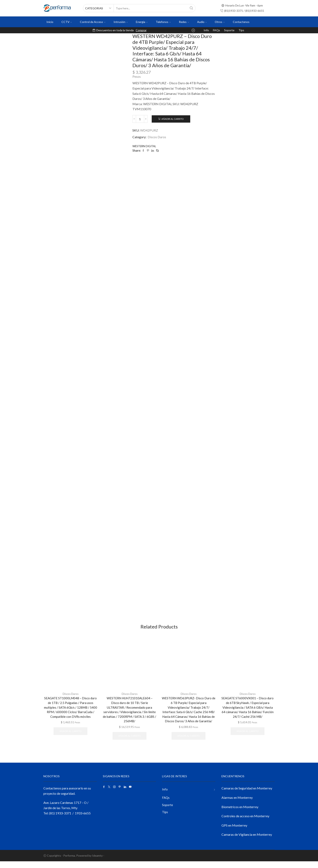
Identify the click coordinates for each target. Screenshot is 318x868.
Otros (220, 22)
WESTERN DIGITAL (145, 146)
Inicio (50, 22)
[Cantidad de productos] (140, 119)
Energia (142, 22)
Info (206, 30)
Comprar (141, 30)
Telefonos (163, 22)
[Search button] (191, 8)
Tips (241, 30)
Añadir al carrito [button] (70, 742)
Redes (184, 22)
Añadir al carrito (173, 119)
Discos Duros (157, 137)
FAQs (216, 30)
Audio (202, 22)
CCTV (67, 22)
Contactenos (241, 22)
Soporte (229, 30)
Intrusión (121, 22)
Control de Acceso (93, 22)
